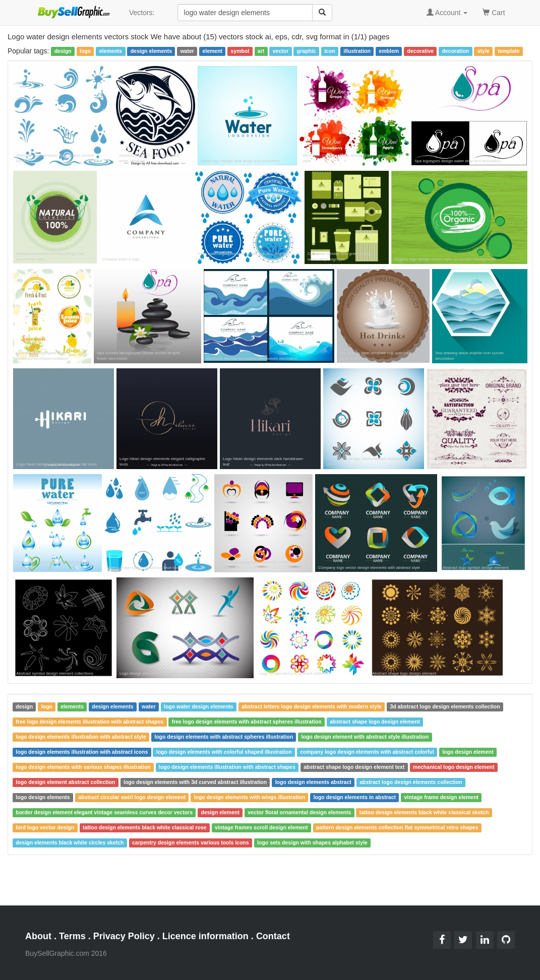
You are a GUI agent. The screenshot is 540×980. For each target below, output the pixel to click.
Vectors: (142, 13)
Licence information (205, 936)
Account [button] (447, 13)
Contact (273, 936)
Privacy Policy (124, 936)
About (38, 936)
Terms (72, 936)
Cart (494, 12)
